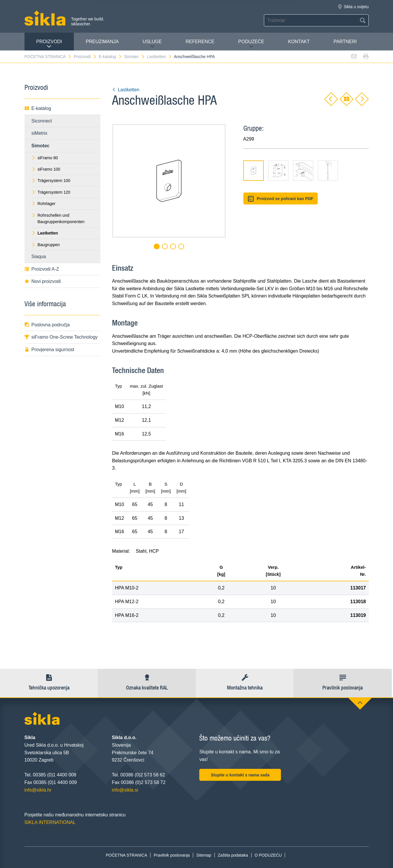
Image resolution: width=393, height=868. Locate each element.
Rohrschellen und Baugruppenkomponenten (58, 218)
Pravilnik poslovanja (172, 855)
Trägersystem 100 (51, 181)
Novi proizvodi (43, 281)
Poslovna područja (47, 325)
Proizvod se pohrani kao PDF (281, 199)
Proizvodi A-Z (42, 269)
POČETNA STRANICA (48, 57)
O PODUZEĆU (268, 855)
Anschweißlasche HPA (194, 57)
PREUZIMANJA (102, 42)
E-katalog (110, 57)
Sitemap (204, 855)
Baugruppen (46, 245)
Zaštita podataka (233, 855)
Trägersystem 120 (51, 192)
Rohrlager (43, 204)
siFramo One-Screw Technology (61, 337)
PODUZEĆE (251, 44)
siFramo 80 (45, 158)
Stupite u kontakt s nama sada (240, 775)
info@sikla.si (125, 790)
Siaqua (39, 257)
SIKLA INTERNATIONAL (50, 822)
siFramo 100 (46, 169)
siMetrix (40, 133)
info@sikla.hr (38, 790)
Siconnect (42, 121)
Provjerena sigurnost (49, 350)
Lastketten (160, 57)
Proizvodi (49, 44)
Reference (200, 42)
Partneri (345, 42)
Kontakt (299, 42)
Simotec (135, 57)
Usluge (152, 44)
